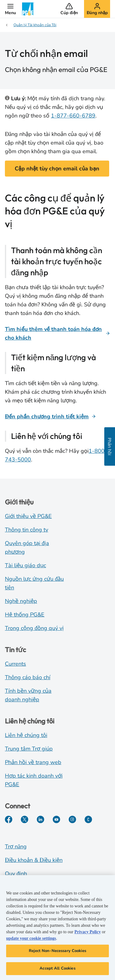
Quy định (16, 874)
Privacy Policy (88, 932)
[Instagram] (72, 819)
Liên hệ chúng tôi (26, 735)
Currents (15, 664)
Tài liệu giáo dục (25, 565)
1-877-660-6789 (73, 116)
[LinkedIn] (40, 819)
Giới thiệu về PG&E (28, 516)
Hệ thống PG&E (25, 615)
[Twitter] (25, 819)
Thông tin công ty (27, 530)
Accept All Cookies (57, 969)
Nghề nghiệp (21, 601)
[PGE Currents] (88, 819)
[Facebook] (9, 819)
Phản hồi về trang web (33, 762)
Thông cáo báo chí (28, 677)
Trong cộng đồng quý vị (34, 628)
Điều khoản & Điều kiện (34, 860)
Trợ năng (16, 847)
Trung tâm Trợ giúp (29, 749)
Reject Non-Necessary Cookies (57, 951)
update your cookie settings (31, 939)
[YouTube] (56, 819)
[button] (10, 9)
